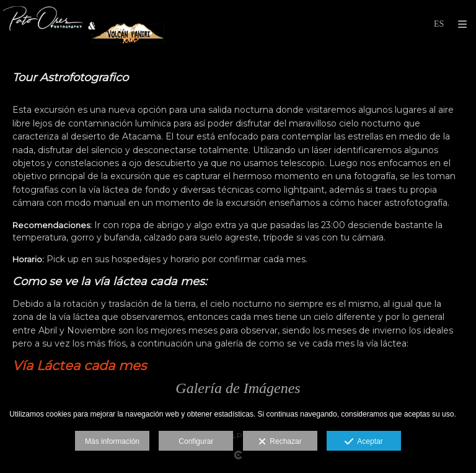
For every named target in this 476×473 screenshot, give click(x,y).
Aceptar (364, 442)
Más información (112, 441)
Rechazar (280, 442)
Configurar (196, 441)
